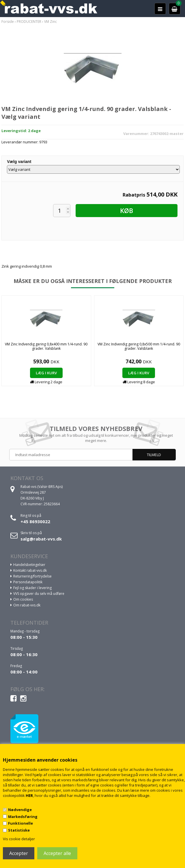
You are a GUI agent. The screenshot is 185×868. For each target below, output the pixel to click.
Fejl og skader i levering (32, 588)
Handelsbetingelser (29, 565)
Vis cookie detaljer (19, 839)
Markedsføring (23, 817)
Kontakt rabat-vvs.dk (30, 570)
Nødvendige (20, 810)
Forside (8, 22)
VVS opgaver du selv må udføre (39, 594)
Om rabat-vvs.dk (27, 605)
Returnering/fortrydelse (32, 576)
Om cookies (23, 599)
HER (29, 795)
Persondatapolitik (28, 582)
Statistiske (19, 830)
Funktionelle (20, 823)
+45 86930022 (35, 521)
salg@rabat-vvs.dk (41, 539)
